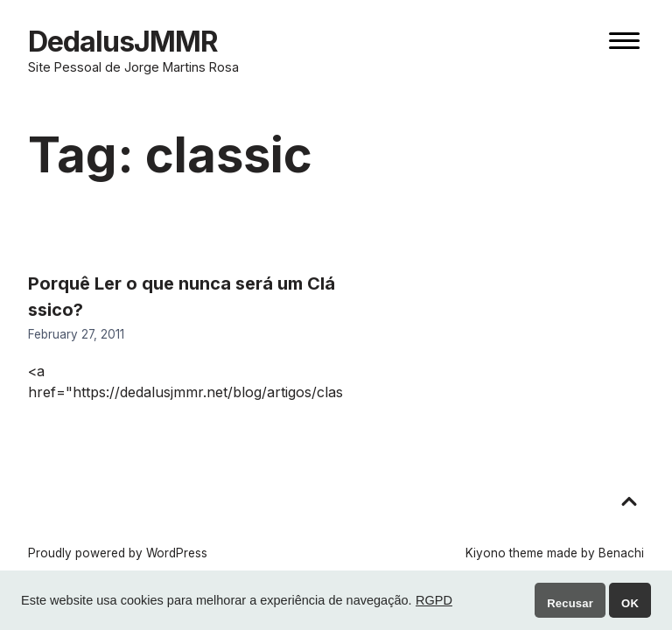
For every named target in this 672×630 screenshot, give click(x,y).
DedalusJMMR (123, 42)
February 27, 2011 (76, 334)
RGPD (434, 600)
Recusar (570, 603)
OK (630, 603)
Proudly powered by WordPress (118, 553)
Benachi (621, 553)
